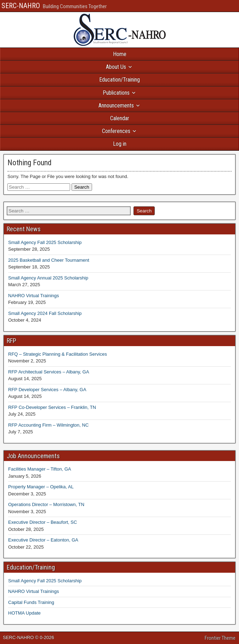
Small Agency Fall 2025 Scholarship (45, 242)
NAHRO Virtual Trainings (34, 296)
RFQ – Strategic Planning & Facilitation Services (58, 354)
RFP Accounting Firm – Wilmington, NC (48, 425)
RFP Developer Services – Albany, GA (47, 390)
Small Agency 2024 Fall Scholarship (45, 313)
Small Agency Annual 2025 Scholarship (48, 278)
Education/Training (120, 80)
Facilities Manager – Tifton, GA (40, 469)
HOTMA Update (24, 613)
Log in (120, 144)
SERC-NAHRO (21, 6)
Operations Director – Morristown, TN (46, 504)
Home (120, 54)
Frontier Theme (220, 638)
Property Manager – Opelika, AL (41, 487)
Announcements (116, 106)
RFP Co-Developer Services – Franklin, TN (52, 407)
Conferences (116, 131)
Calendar (120, 118)
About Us (116, 67)
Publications (116, 93)
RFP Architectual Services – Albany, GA (49, 372)
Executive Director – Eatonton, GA (43, 540)
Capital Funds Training (31, 602)
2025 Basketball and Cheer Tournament (49, 260)
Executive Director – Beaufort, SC (42, 522)
